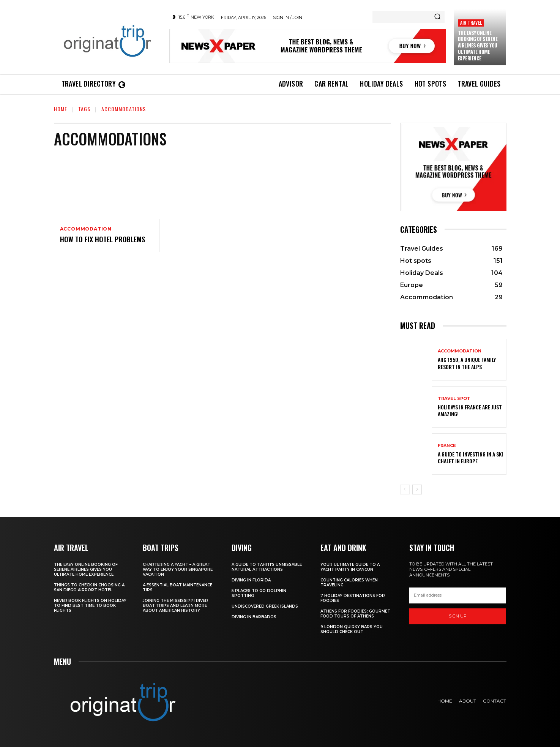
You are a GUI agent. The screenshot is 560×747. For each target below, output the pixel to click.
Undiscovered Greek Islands (265, 606)
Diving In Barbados (254, 617)
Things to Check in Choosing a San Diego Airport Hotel (89, 587)
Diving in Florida (251, 580)
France (447, 446)
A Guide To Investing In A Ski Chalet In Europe (470, 457)
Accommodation (86, 229)
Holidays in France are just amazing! (470, 410)
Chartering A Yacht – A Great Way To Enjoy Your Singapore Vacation (178, 569)
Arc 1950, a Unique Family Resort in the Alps (467, 363)
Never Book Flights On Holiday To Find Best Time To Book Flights (90, 606)
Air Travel (471, 23)
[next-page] (417, 490)
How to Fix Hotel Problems (103, 239)
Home (61, 109)
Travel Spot (454, 399)
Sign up (458, 616)
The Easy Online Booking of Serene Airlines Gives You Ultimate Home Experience (478, 46)
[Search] (437, 17)
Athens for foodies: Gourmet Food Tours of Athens (355, 614)
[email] (458, 595)
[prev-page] (405, 490)
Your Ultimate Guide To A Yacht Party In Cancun (350, 567)
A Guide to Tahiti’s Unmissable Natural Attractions (267, 567)
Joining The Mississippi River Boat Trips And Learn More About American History (175, 606)
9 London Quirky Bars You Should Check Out (352, 629)
